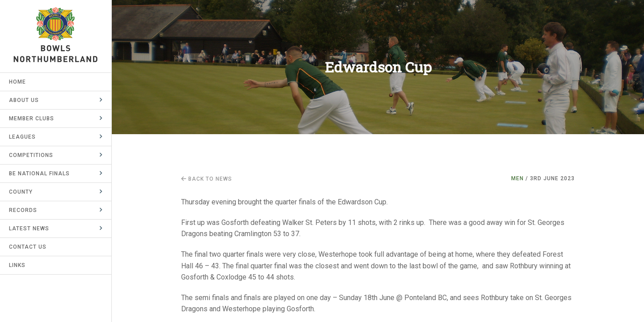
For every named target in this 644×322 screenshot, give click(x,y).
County (21, 192)
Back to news (207, 179)
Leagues (22, 137)
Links (17, 265)
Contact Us (28, 247)
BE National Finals (39, 174)
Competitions (31, 155)
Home (17, 82)
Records (23, 210)
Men (517, 178)
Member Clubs (32, 119)
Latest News (29, 229)
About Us (24, 100)
